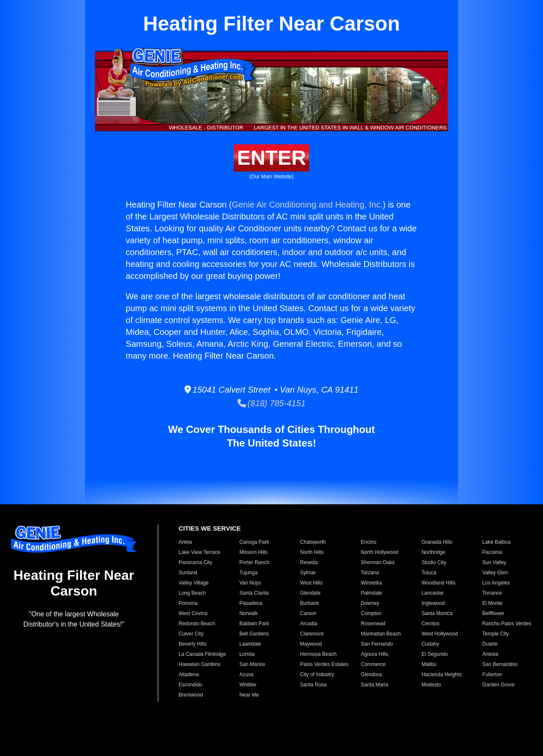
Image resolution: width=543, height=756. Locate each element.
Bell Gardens (254, 634)
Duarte (490, 644)
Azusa (246, 674)
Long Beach (192, 593)
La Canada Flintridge (202, 654)
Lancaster (433, 593)
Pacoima (492, 552)
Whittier (248, 685)
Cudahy (430, 644)
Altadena (189, 674)
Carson (308, 613)
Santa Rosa (313, 685)
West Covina (193, 613)
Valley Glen (495, 573)
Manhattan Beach (381, 634)
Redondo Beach (197, 624)
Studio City (434, 562)
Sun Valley (494, 562)
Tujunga (248, 573)
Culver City (191, 634)
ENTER (272, 158)
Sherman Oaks (378, 562)
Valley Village (194, 583)
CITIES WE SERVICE (210, 528)
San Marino (252, 664)
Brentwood (191, 695)
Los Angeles (496, 583)
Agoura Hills (374, 654)
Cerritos (431, 624)
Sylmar (308, 573)
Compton (371, 613)
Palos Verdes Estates (324, 664)
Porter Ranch (254, 562)
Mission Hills (253, 552)
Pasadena (251, 603)
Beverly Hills (193, 644)
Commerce (373, 664)
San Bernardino (500, 664)
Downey (370, 603)
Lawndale (250, 644)
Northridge (434, 552)
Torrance (492, 593)
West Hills (311, 583)
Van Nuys (250, 583)
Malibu (429, 664)
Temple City (496, 634)
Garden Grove (498, 685)
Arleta (185, 542)
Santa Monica (437, 613)
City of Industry (317, 674)
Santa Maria (374, 685)
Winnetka (371, 583)
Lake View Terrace (199, 552)
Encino (368, 542)
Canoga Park (254, 542)
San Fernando (377, 644)
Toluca (429, 573)
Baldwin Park (254, 624)
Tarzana (370, 573)
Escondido (190, 685)
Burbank (309, 603)
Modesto (431, 685)
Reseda (309, 562)
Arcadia (309, 624)
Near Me (249, 695)
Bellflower (493, 613)
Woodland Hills (439, 583)
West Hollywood (440, 634)
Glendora (371, 674)
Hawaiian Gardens (200, 664)
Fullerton (492, 674)
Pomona (188, 603)
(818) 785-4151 (272, 403)
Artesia (490, 654)
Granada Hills (437, 542)
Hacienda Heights (442, 674)
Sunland (188, 573)
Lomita (247, 654)
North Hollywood (379, 552)
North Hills (312, 552)
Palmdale (371, 593)
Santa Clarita (254, 593)
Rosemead (373, 624)
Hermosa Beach (318, 654)
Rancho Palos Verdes (507, 624)
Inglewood (433, 603)
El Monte (492, 603)
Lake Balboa (497, 542)
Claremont (312, 634)
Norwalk (248, 613)
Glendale (310, 593)
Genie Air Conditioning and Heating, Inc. (307, 205)
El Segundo (435, 654)
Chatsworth (313, 542)
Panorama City (195, 562)
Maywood (311, 644)
